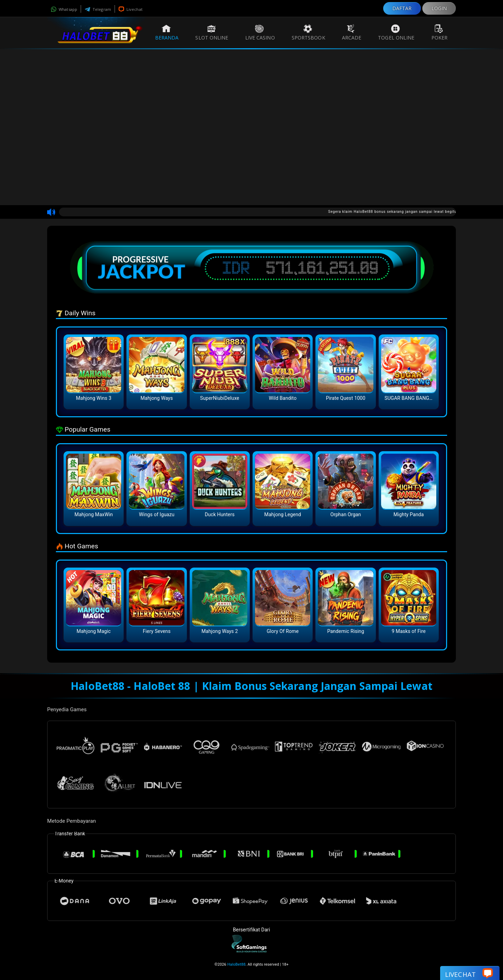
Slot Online (212, 33)
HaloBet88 (236, 964)
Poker (440, 33)
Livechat (130, 9)
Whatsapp (64, 9)
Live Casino (260, 33)
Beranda (167, 33)
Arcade (352, 33)
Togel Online (396, 33)
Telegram (98, 9)
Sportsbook (308, 33)
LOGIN (439, 8)
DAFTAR (402, 8)
